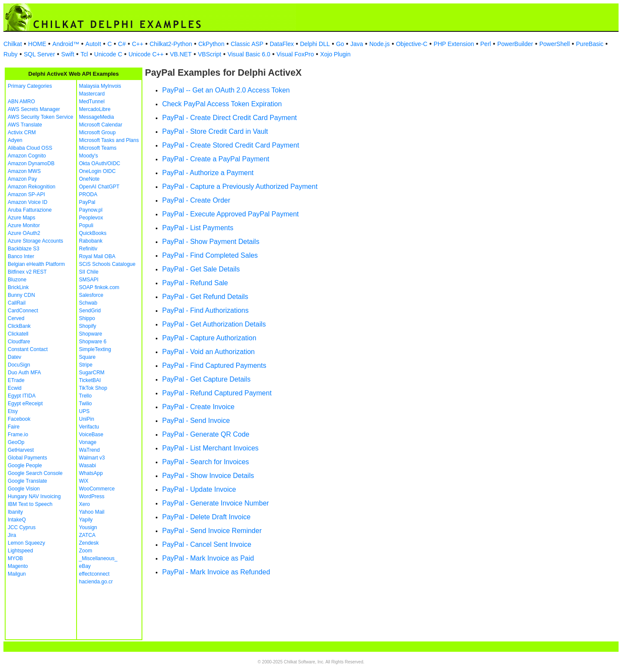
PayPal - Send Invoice (196, 421)
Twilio (86, 404)
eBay (85, 566)
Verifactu (89, 427)
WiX (84, 481)
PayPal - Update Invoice (199, 489)
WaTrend (89, 450)
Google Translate (27, 481)
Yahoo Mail (92, 512)
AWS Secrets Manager (34, 109)
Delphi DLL (315, 44)
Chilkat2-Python (171, 44)
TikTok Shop (93, 388)
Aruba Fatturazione (30, 210)
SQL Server (39, 54)
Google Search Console (35, 473)
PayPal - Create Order (196, 200)
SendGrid (90, 311)
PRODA (88, 194)
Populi (86, 225)
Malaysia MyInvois (100, 86)
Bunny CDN (21, 295)
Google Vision (24, 489)
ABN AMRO (21, 102)
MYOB (15, 558)
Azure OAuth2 (24, 233)
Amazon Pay (22, 179)
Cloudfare (19, 342)
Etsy (13, 411)
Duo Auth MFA (24, 373)
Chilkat (13, 44)
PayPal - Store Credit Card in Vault (215, 131)
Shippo (87, 318)
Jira (12, 535)
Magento (18, 566)
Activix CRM (22, 133)
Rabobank (91, 241)
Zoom (86, 551)
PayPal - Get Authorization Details (214, 324)
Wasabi (88, 465)
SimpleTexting (95, 349)
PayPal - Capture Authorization (209, 338)
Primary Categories (30, 86)
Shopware (91, 334)
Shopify (88, 326)
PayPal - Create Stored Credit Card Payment (231, 145)
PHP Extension (454, 44)
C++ (138, 44)
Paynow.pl (91, 210)
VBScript (209, 54)
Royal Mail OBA (97, 256)
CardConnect (23, 311)
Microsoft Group (97, 133)
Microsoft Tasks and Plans (109, 140)
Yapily (86, 520)
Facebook (19, 419)
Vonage (88, 442)
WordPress (92, 496)
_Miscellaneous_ (98, 558)
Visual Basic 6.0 (249, 54)
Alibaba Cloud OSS (30, 148)
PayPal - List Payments (198, 228)
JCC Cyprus (22, 527)
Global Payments (27, 458)
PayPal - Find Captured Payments (214, 365)
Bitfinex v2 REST (27, 272)
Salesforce (91, 295)
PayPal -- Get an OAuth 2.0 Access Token (226, 90)
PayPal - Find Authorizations (205, 310)
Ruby (11, 54)
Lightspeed (20, 551)
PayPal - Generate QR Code (206, 434)
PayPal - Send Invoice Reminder (212, 531)
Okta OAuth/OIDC (100, 163)
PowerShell (555, 44)
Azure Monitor (24, 225)
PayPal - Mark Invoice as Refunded (216, 572)
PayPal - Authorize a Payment (208, 173)
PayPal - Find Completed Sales (210, 255)
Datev (14, 357)
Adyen (15, 140)
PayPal (87, 202)
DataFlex (282, 44)
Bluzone (17, 280)
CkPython (211, 44)
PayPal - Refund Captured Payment (217, 393)
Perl (486, 44)
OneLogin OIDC (97, 171)
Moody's (89, 156)
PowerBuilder (515, 44)
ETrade (16, 380)
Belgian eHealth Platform (36, 264)
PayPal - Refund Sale (195, 283)
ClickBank (19, 326)
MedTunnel (92, 102)
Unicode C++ (146, 54)
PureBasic (590, 44)
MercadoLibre (95, 109)
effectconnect (94, 574)
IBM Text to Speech (30, 504)
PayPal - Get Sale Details (201, 269)
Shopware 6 (93, 342)
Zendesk (89, 543)
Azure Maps (22, 218)
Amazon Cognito (27, 156)
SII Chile (89, 272)
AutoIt (94, 44)
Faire (14, 427)
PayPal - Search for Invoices (206, 462)
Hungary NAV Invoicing (34, 496)
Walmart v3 (92, 458)
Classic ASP (247, 44)
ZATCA (87, 535)
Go (340, 44)
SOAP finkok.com (99, 287)
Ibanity (15, 512)
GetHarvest (21, 450)
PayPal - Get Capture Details (206, 379)
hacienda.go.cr (96, 582)
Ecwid (15, 388)
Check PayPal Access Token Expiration (222, 104)
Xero (85, 504)
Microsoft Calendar (101, 125)
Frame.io (18, 435)
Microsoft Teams (98, 148)
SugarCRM (92, 373)
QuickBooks (93, 233)
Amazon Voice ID (28, 202)
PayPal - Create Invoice (198, 407)
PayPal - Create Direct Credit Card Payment (229, 118)
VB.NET (181, 54)
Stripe (86, 365)
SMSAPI (89, 280)
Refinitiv (88, 249)
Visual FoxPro (295, 54)
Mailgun (17, 574)
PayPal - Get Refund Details (205, 297)
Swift (68, 54)
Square (88, 357)
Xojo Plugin (335, 54)
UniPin (87, 419)
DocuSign (19, 365)
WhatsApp (91, 473)
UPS (85, 411)
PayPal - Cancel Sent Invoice (207, 544)
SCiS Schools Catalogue (107, 264)
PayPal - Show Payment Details (211, 242)
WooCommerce (97, 489)
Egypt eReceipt (25, 404)
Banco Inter (21, 256)
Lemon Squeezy (26, 543)
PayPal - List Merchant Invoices (210, 448)
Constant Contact (28, 349)
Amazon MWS (24, 171)
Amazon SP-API (26, 194)
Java (357, 44)
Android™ (66, 44)
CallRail (17, 303)
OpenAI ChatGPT (99, 187)
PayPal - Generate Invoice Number (216, 503)
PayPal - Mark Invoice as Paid (208, 558)
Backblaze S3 (23, 249)
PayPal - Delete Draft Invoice (206, 517)
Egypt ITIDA (22, 396)
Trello (86, 396)
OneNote (89, 179)
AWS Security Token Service (40, 117)
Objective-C (411, 44)
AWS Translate (25, 125)
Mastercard (92, 94)
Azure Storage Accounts (35, 241)
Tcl (84, 54)
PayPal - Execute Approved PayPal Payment (231, 214)
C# (122, 44)
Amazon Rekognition (32, 187)
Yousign (88, 527)
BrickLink (18, 287)
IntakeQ (17, 520)
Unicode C (108, 54)
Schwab (88, 303)
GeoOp (16, 442)
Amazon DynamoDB (31, 163)
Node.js (380, 44)
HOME (37, 44)
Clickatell (18, 334)
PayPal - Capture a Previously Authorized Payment (240, 186)
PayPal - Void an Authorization (208, 352)
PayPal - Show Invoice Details (208, 476)
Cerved (16, 318)
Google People (25, 465)
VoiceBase (91, 435)
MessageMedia (97, 117)
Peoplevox (91, 218)
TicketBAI (90, 380)
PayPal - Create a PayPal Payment (216, 159)
